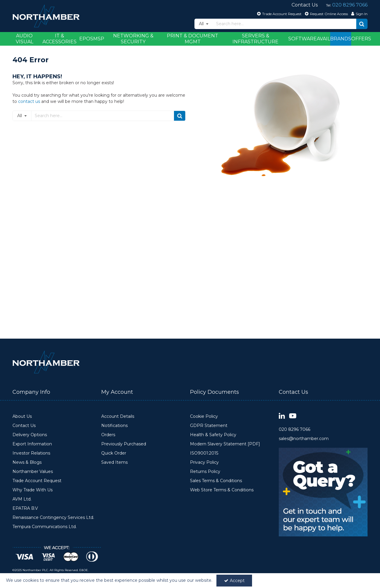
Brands (341, 39)
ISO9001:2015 (204, 453)
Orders (108, 435)
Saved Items (114, 462)
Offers (361, 39)
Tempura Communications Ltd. (45, 527)
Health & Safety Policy (213, 435)
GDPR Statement (209, 426)
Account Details (118, 416)
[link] (282, 416)
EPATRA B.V (25, 508)
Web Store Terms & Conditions (222, 490)
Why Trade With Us (33, 490)
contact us (29, 101)
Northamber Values (33, 472)
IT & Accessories (60, 39)
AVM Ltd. (22, 499)
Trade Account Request (37, 481)
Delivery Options (30, 435)
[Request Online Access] (326, 14)
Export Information (32, 444)
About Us (22, 416)
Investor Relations (31, 453)
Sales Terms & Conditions (216, 481)
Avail (323, 39)
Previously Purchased (124, 444)
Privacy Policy (204, 462)
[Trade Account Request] (279, 14)
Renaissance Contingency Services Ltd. (53, 518)
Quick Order (114, 453)
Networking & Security (133, 39)
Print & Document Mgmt (193, 39)
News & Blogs (27, 462)
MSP (99, 39)
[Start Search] (362, 24)
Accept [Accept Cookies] (234, 581)
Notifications (114, 426)
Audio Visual (24, 39)
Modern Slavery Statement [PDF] (225, 444)
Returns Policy (205, 472)
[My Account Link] (359, 14)
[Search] (285, 24)
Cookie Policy (204, 416)
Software (303, 39)
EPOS (86, 39)
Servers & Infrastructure (255, 39)
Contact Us (24, 426)
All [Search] (202, 24)
